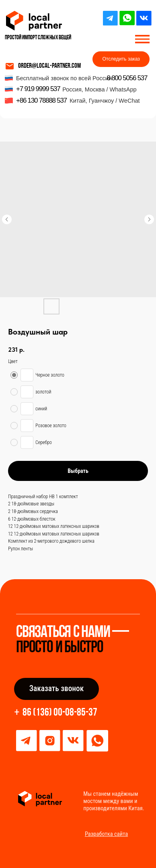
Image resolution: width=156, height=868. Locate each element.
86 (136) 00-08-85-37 (60, 713)
